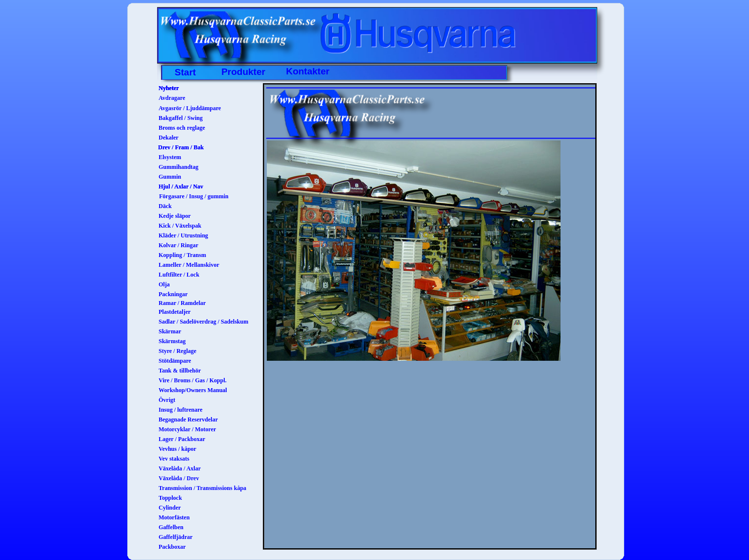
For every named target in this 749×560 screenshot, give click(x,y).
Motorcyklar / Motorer (187, 429)
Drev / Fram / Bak (181, 147)
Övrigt (167, 400)
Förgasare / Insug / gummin (194, 196)
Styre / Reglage (177, 351)
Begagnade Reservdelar (188, 420)
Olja (164, 284)
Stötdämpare (175, 361)
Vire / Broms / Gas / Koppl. (193, 380)
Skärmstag (172, 341)
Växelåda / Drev (179, 478)
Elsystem (170, 157)
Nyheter (169, 88)
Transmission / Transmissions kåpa (202, 488)
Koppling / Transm (182, 255)
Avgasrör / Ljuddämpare (190, 108)
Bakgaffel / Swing (181, 118)
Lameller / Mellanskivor (189, 265)
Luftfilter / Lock (179, 275)
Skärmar (170, 331)
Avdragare (172, 98)
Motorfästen (174, 517)
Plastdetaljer (175, 312)
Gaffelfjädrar (176, 537)
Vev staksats (174, 459)
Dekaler (169, 138)
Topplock (170, 498)
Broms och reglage (182, 128)
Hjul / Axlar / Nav (181, 187)
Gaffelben (171, 527)
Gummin (170, 177)
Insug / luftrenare (181, 410)
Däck (165, 206)
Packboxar (172, 547)
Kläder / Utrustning (183, 235)
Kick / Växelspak (180, 226)
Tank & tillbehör (180, 371)
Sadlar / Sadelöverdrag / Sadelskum (203, 322)
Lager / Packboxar (182, 439)
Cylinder (170, 508)
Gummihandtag (178, 167)
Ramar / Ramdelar (182, 303)
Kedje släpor (175, 216)
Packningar (173, 294)
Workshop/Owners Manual (193, 390)
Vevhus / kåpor (177, 449)
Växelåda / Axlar (180, 468)
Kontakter (308, 71)
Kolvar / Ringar (178, 245)
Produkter (243, 72)
